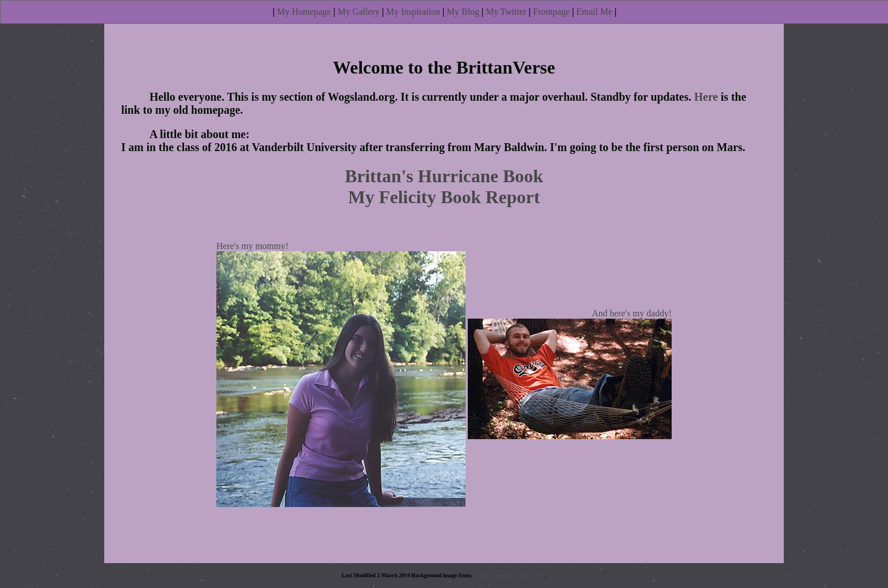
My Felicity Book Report (444, 197)
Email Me (595, 12)
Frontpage (551, 12)
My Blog (463, 12)
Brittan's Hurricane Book (444, 176)
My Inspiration (413, 12)
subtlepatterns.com (497, 575)
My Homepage (304, 12)
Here (706, 97)
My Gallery (358, 12)
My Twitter (506, 12)
